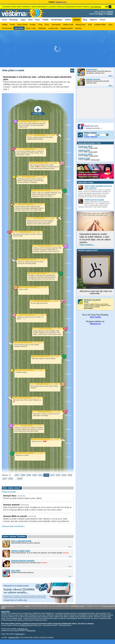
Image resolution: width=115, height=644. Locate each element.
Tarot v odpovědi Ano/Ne (21, 541)
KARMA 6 (50, 218)
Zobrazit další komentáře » (14, 526)
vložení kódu (94, 137)
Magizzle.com (61, 2)
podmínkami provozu (78, 606)
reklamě (27, 606)
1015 (64, 475)
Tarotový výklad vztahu (21, 551)
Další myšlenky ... (87, 245)
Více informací (96, 7)
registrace (87, 137)
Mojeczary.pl (95, 324)
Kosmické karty (92, 69)
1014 (58, 475)
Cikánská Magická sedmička (23, 561)
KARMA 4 (41, 121)
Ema (101, 14)
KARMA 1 (37, 425)
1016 (70, 475)
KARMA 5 (35, 232)
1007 (17, 475)
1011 (41, 475)
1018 (11, 479)
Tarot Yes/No (95, 317)
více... (111, 76)
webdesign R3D (14, 637)
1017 (5, 479)
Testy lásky (16, 571)
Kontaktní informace (8, 606)
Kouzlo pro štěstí (85, 146)
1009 (29, 475)
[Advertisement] (57, 49)
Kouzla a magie (93, 148)
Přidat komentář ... (10, 492)
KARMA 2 (39, 149)
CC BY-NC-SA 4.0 (26, 625)
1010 (35, 475)
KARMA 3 (52, 163)
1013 (52, 475)
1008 (23, 475)
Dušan (110, 14)
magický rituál (84, 150)
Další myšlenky (88, 308)
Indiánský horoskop (93, 79)
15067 (20, 479)
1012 (46, 475)
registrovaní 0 (20, 634)
